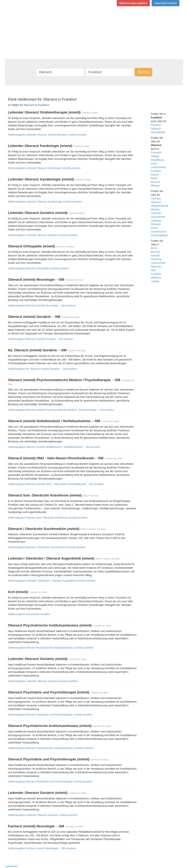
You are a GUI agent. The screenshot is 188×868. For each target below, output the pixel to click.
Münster (156, 186)
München (156, 267)
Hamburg (156, 259)
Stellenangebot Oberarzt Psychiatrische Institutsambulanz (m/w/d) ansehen (51, 648)
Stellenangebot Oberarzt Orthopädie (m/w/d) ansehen (38, 268)
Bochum (156, 182)
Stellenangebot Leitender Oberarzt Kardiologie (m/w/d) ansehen (44, 168)
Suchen (143, 72)
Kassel (155, 175)
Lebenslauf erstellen (166, 3)
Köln (153, 270)
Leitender (156, 213)
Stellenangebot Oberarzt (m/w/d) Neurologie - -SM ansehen (42, 306)
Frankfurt (156, 171)
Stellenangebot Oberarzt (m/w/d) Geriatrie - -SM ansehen (41, 339)
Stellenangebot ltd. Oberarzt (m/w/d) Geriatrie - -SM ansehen (43, 369)
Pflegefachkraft (159, 206)
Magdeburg (157, 160)
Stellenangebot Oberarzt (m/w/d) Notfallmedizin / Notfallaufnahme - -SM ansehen (54, 447)
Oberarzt (156, 129)
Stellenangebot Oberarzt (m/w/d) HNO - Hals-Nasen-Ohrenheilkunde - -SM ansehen (56, 484)
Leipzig (155, 156)
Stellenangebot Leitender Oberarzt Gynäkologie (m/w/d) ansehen (45, 202)
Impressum (11, 866)
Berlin (154, 178)
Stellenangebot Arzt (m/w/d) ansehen (29, 614)
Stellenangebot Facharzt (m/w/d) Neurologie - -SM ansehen (42, 848)
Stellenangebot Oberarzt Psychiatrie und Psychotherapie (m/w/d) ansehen (50, 715)
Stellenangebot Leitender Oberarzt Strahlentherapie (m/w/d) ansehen (47, 135)
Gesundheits (158, 132)
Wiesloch (156, 278)
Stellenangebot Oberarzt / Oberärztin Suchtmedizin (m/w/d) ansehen (47, 547)
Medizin (155, 210)
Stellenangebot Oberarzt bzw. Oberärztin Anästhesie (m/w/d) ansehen (48, 518)
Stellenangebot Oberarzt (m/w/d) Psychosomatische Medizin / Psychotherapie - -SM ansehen (61, 410)
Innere (155, 228)
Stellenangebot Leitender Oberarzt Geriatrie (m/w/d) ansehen (43, 235)
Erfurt (154, 164)
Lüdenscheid (158, 167)
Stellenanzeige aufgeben (133, 3)
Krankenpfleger (160, 235)
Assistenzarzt (159, 232)
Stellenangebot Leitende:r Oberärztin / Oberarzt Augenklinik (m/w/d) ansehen (52, 581)
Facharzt (156, 125)
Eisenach (156, 152)
